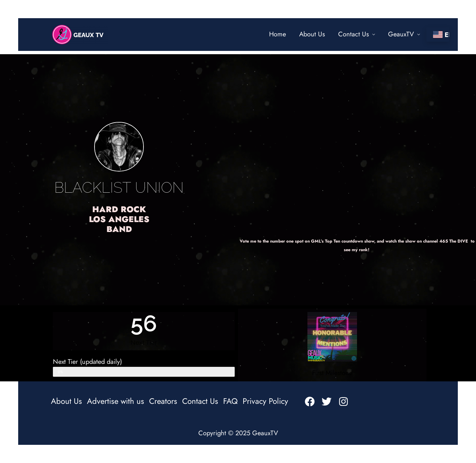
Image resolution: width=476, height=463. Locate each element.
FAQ (230, 401)
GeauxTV (401, 34)
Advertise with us (116, 401)
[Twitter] (327, 402)
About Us (312, 34)
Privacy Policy (265, 401)
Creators (163, 401)
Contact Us (354, 34)
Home (278, 34)
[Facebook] (310, 402)
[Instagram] (343, 402)
